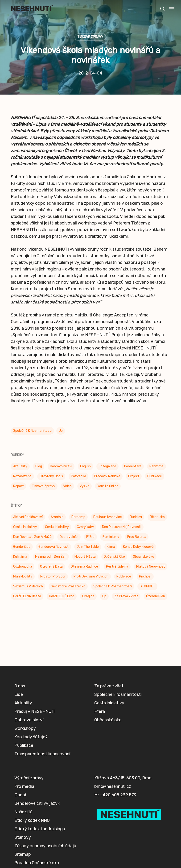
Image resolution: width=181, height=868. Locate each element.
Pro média (24, 786)
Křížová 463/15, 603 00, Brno (123, 778)
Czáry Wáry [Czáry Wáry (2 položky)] (85, 527)
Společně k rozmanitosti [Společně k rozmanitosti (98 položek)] (113, 586)
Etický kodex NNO (32, 820)
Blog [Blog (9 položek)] (39, 466)
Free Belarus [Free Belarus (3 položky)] (137, 537)
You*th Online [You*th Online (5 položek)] (108, 486)
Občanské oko (108, 720)
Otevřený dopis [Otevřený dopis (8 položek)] (51, 476)
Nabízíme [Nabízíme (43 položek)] (156, 466)
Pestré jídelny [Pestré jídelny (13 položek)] (117, 567)
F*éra (100, 711)
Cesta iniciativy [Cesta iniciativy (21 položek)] (57, 527)
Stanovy (23, 837)
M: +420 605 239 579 (115, 795)
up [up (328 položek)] (104, 596)
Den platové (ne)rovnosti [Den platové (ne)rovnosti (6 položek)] (122, 527)
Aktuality (23, 703)
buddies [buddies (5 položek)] (136, 517)
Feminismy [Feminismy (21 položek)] (111, 537)
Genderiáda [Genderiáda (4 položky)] (22, 547)
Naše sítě (23, 812)
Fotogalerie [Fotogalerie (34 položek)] (107, 466)
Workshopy (25, 728)
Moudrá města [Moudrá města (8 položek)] (85, 557)
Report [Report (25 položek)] (19, 486)
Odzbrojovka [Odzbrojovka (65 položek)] (23, 567)
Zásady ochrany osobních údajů (45, 846)
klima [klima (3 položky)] (111, 547)
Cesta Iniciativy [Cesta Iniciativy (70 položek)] (25, 527)
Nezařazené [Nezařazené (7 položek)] (22, 476)
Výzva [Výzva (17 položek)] (84, 486)
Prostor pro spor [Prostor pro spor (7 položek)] (53, 576)
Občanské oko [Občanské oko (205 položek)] (114, 557)
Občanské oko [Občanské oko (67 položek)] (144, 557)
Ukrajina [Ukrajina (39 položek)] (88, 596)
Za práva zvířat (109, 686)
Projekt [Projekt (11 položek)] (134, 476)
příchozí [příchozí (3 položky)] (145, 576)
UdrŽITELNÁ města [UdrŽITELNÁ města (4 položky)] (27, 596)
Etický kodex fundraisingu (40, 829)
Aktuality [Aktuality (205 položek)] (20, 466)
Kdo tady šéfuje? (31, 737)
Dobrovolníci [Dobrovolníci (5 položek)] (69, 537)
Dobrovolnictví (29, 720)
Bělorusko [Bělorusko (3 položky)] (157, 517)
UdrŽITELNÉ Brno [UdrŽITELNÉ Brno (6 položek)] (62, 596)
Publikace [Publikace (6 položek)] (124, 576)
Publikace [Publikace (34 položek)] (155, 476)
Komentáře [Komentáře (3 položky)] (133, 466)
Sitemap (23, 854)
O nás (20, 686)
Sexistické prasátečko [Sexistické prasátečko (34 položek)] (68, 586)
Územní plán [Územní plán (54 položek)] (156, 596)
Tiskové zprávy (90, 37)
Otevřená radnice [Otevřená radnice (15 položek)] (84, 567)
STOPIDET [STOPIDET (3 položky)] (147, 586)
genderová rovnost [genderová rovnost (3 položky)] (53, 547)
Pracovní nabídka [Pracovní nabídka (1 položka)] (107, 476)
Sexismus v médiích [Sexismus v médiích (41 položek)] (28, 586)
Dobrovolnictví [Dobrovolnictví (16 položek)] (61, 466)
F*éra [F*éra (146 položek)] (90, 537)
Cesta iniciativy (109, 703)
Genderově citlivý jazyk (37, 803)
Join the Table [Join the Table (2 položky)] (88, 547)
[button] (172, 9)
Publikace (24, 745)
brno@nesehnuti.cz (113, 786)
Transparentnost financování (42, 754)
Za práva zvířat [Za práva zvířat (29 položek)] (126, 596)
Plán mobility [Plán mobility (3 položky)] (23, 576)
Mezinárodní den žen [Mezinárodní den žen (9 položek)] (51, 557)
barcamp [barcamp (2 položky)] (78, 517)
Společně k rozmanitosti (32, 431)
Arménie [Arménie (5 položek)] (57, 517)
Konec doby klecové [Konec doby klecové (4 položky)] (138, 547)
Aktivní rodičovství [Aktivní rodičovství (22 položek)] (28, 517)
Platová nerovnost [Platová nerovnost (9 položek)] (151, 567)
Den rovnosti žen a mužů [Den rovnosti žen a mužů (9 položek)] (32, 537)
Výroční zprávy (29, 778)
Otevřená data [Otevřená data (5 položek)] (51, 567)
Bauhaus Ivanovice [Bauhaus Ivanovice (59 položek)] (108, 517)
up (61, 431)
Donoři (21, 795)
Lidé (19, 694)
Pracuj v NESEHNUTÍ (35, 711)
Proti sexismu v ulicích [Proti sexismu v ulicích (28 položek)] (91, 576)
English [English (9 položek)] (85, 466)
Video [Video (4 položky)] (67, 486)
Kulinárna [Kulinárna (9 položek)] (20, 557)
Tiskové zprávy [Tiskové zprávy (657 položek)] (43, 486)
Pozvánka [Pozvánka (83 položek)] (78, 476)
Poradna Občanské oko (37, 863)
